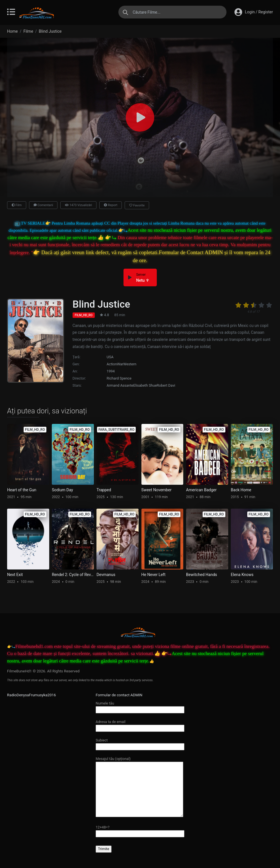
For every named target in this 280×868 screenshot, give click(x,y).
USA (110, 357)
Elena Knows (242, 575)
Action (112, 364)
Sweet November (157, 490)
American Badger (201, 490)
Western (130, 364)
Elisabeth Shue (145, 385)
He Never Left (154, 575)
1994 (111, 371)
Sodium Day (62, 490)
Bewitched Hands (202, 575)
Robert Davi (166, 385)
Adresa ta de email (140, 725)
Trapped (104, 490)
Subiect (140, 743)
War (120, 364)
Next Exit (15, 575)
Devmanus (106, 575)
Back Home (241, 490)
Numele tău (140, 706)
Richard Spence (119, 378)
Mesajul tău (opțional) (139, 787)
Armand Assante (120, 385)
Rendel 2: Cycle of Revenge (73, 575)
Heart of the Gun (22, 490)
